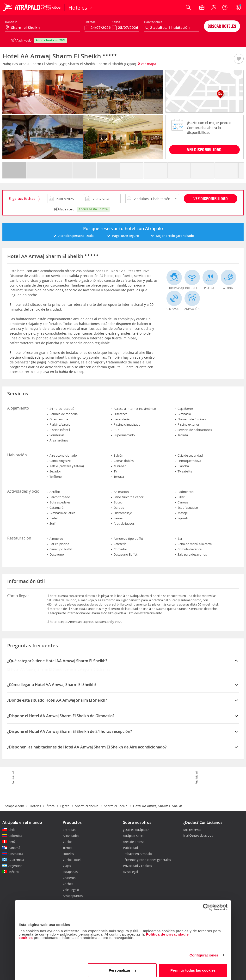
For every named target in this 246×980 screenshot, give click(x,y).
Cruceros (69, 878)
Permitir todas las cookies (193, 969)
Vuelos (68, 842)
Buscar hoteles (222, 26)
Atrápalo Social (134, 836)
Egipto (65, 806)
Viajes (67, 866)
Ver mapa (147, 64)
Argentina (15, 866)
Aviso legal (130, 872)
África (51, 806)
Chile (12, 830)
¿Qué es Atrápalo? (136, 830)
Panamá (14, 848)
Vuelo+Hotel (72, 860)
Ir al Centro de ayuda (198, 836)
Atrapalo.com (14, 806)
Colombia (15, 836)
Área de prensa (134, 842)
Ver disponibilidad (211, 199)
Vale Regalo (71, 890)
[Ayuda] (225, 7)
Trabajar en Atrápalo (137, 854)
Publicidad (130, 848)
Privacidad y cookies (137, 866)
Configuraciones (204, 954)
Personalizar (122, 969)
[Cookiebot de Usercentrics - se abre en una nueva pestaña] (206, 906)
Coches (68, 884)
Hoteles (35, 806)
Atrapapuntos (73, 896)
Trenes (67, 848)
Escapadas (70, 872)
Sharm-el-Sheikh (116, 806)
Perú (12, 842)
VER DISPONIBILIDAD (204, 150)
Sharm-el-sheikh (87, 806)
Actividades (71, 836)
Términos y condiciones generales (147, 860)
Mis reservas (192, 830)
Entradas (69, 830)
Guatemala (16, 860)
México (14, 872)
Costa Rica (16, 854)
